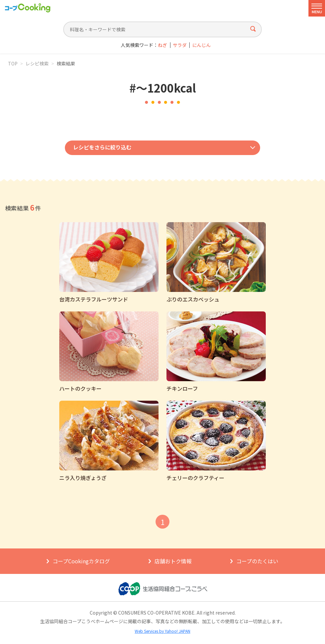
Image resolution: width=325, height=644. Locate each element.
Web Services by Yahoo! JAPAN (162, 631)
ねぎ (162, 45)
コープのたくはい (257, 561)
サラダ (180, 45)
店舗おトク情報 (173, 561)
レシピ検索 (37, 63)
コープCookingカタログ (81, 561)
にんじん (202, 45)
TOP (13, 63)
